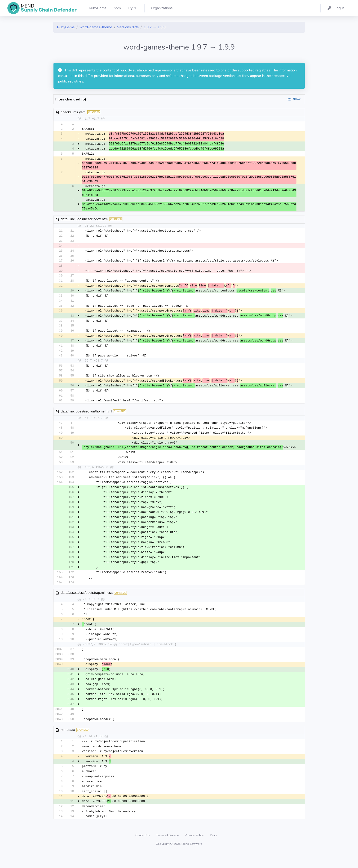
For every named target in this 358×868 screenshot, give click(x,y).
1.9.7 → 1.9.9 (155, 27)
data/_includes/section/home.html (87, 417)
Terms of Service (168, 850)
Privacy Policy (195, 850)
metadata (68, 743)
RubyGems (66, 27)
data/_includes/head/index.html (85, 220)
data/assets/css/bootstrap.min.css (87, 602)
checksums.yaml (74, 112)
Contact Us (143, 850)
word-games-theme (96, 27)
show (297, 99)
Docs (214, 850)
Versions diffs (128, 27)
